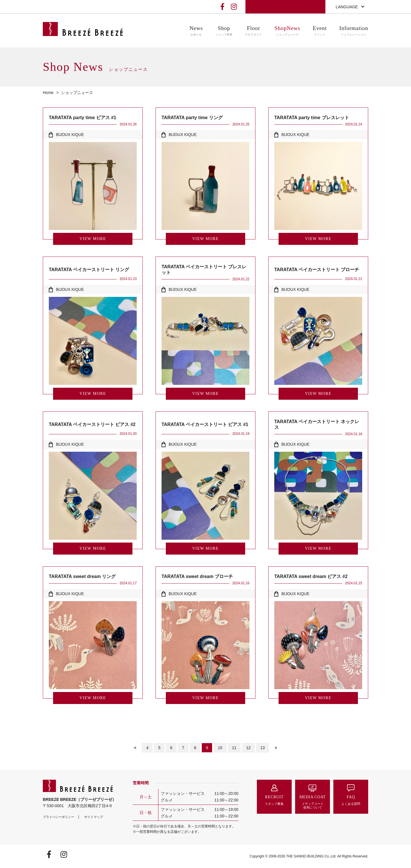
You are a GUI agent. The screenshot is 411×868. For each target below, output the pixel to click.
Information (354, 31)
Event (320, 31)
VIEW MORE (93, 239)
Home (48, 93)
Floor (253, 31)
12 (248, 748)
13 (263, 748)
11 (234, 748)
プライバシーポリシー (59, 817)
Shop (224, 31)
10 (220, 748)
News (196, 31)
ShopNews (287, 31)
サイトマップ (94, 817)
